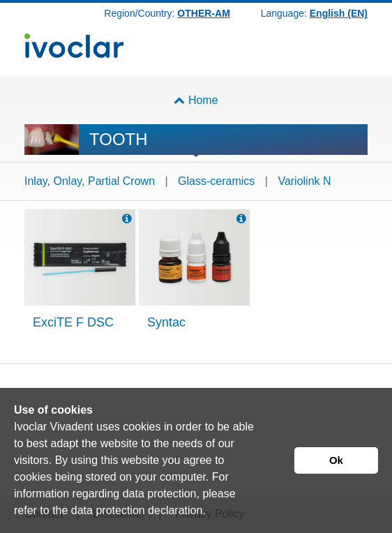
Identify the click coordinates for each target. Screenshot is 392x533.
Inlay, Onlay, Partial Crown (90, 181)
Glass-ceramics (216, 181)
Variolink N (304, 181)
